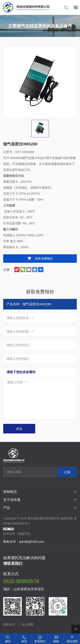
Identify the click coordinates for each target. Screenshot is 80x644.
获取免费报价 (44, 259)
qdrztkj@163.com (32, 542)
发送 (19, 429)
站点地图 (28, 624)
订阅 (67, 472)
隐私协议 (9, 624)
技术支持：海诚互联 (17, 534)
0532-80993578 (21, 581)
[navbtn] (76, 7)
